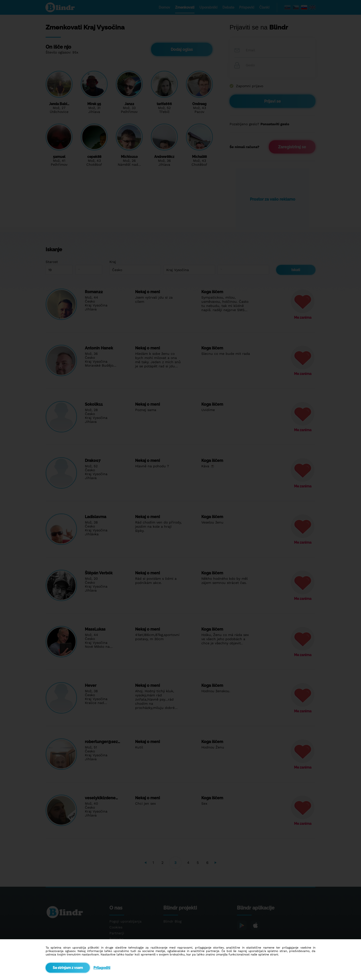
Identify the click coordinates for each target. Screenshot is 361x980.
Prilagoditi (102, 968)
